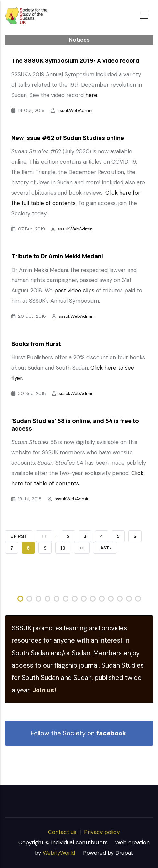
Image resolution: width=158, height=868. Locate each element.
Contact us (62, 832)
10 (65, 547)
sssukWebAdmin (75, 110)
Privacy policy (102, 832)
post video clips (74, 290)
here (91, 95)
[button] (20, 599)
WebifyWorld (59, 853)
